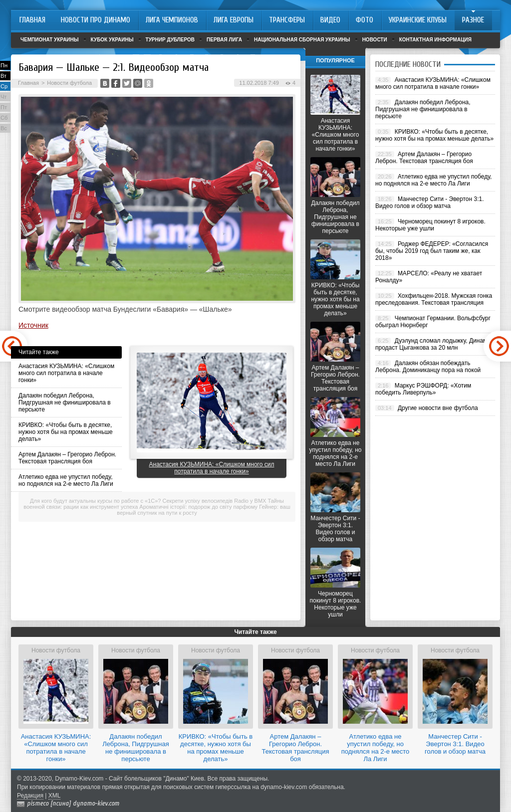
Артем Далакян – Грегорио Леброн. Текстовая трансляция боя (67, 458)
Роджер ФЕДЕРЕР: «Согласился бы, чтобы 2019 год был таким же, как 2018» (432, 251)
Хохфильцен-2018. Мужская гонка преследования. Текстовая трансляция (434, 299)
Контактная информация (435, 40)
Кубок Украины (112, 40)
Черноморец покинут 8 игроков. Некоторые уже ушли (336, 604)
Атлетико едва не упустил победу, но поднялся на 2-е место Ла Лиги (66, 480)
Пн (4, 65)
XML (55, 796)
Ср (4, 86)
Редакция (30, 796)
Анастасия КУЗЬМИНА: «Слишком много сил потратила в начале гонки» (66, 373)
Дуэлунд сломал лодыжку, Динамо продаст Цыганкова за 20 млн (433, 344)
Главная (28, 83)
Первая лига (224, 40)
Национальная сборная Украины (302, 40)
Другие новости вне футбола (438, 408)
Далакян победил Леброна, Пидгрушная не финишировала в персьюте (65, 403)
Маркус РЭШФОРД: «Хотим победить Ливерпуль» (423, 389)
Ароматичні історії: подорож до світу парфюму (198, 507)
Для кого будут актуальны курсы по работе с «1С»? (95, 501)
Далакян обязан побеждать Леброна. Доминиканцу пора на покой (428, 367)
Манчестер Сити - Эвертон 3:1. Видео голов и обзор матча (335, 529)
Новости (375, 40)
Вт (3, 76)
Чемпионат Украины (50, 40)
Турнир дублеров (170, 40)
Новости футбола (69, 83)
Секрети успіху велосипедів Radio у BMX (215, 501)
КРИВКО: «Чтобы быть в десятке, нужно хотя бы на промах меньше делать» (66, 432)
